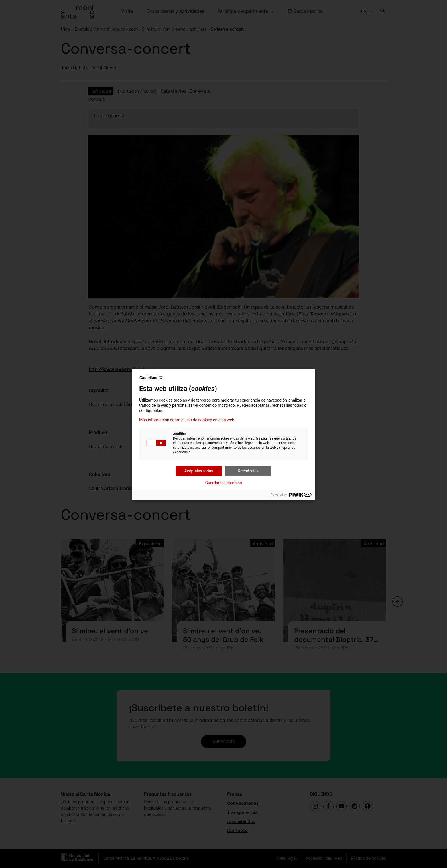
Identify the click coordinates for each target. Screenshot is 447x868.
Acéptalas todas (199, 471)
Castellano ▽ (151, 378)
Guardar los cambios (224, 483)
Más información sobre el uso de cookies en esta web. (187, 420)
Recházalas (248, 471)
